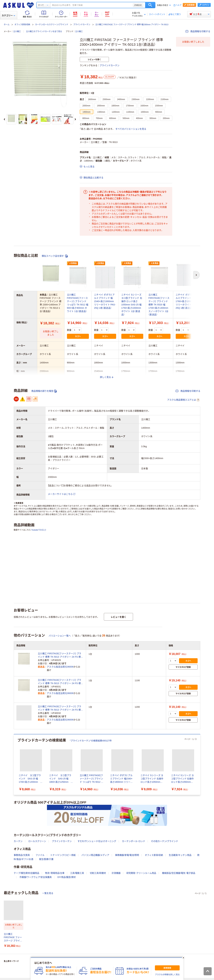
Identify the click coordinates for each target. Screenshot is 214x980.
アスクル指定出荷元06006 (60, 667)
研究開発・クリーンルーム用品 (141, 873)
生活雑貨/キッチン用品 (180, 855)
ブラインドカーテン (82, 25)
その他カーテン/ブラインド (165, 841)
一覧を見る (48, 893)
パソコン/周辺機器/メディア (95, 855)
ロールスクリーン (37, 841)
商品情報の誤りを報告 (44, 391)
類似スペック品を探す (55, 256)
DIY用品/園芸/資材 (67, 877)
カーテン (18, 841)
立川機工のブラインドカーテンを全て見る (44, 32)
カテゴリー (8, 15)
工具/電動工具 (77, 873)
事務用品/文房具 (22, 855)
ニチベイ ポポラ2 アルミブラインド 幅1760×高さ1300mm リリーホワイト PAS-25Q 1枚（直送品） (187, 301)
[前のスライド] (4, 119)
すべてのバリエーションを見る (131, 129)
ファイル (40, 855)
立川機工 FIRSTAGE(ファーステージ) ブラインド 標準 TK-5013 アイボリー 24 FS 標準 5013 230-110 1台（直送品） (60, 682)
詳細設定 (138, 5)
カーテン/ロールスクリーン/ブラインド (52, 25)
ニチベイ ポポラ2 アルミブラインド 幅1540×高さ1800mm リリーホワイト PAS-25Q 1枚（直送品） (105, 301)
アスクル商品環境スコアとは (183, 400)
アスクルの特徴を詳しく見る (167, 975)
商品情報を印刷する (198, 31)
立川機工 (17, 32)
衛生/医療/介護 (46, 859)
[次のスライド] (75, 119)
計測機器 (116, 873)
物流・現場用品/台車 (55, 873)
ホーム (7, 25)
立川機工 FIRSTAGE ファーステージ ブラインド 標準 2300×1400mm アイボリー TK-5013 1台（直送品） (13, 938)
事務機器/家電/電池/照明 (127, 855)
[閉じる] (183, 958)
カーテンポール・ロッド (134, 841)
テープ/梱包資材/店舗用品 (26, 873)
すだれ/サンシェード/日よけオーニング (97, 841)
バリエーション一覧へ (60, 636)
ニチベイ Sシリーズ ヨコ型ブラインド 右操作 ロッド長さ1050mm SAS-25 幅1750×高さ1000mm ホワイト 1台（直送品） (132, 305)
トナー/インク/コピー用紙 (63, 855)
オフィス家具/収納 (22, 25)
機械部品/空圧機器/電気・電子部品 (179, 873)
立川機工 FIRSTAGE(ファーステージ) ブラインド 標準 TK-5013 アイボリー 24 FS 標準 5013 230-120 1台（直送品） (60, 708)
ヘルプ (179, 5)
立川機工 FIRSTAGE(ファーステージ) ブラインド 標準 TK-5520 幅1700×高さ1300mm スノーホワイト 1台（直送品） (159, 305)
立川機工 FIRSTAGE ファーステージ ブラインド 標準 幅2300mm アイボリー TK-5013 (132, 25)
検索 (150, 5)
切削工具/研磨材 (98, 873)
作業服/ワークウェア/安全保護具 (36, 877)
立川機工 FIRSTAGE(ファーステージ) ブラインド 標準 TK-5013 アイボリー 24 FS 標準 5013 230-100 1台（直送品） (60, 655)
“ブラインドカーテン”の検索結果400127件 (91, 741)
